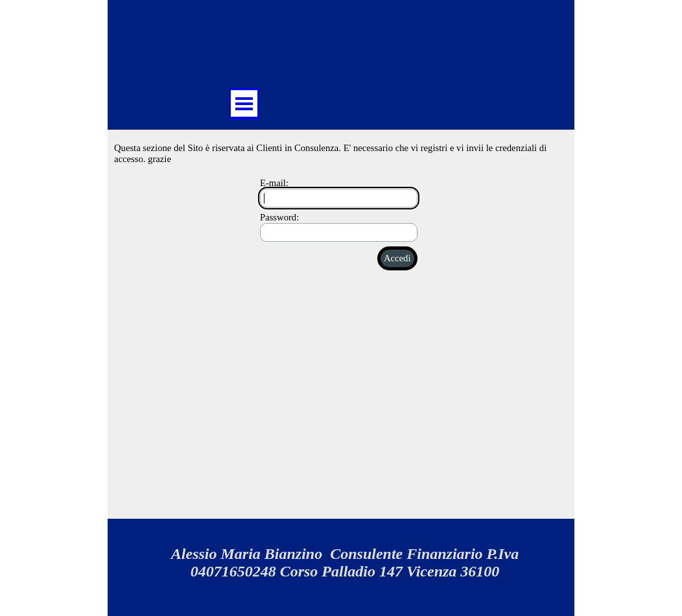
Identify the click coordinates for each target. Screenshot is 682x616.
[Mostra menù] (244, 103)
